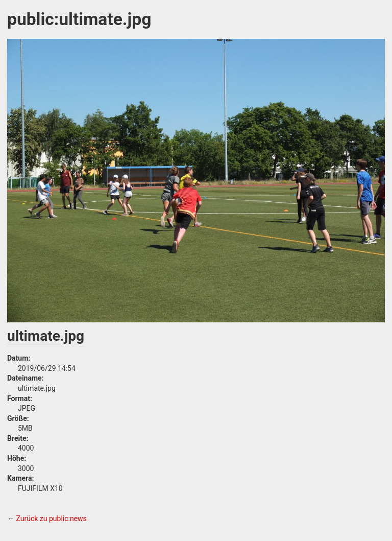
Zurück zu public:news (51, 519)
